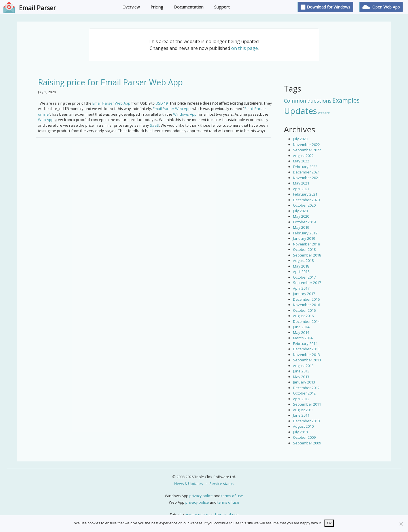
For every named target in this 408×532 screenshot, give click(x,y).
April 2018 (301, 272)
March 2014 (303, 338)
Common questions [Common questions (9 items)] (308, 101)
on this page (245, 48)
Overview (131, 7)
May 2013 (301, 377)
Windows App (185, 114)
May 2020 (301, 216)
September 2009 (307, 443)
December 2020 (306, 200)
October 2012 (304, 393)
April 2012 (301, 399)
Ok (329, 523)
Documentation (189, 7)
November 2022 (306, 145)
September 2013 (307, 360)
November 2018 (306, 244)
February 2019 (305, 233)
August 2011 (303, 410)
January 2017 (304, 294)
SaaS (154, 125)
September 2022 (307, 150)
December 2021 (306, 172)
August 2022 (303, 156)
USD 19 (162, 103)
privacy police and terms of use (212, 514)
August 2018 (303, 260)
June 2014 (301, 327)
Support (222, 7)
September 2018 (307, 255)
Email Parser (37, 8)
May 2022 (301, 161)
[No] (401, 524)
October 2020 (304, 205)
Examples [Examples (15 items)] (346, 100)
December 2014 (306, 321)
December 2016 (306, 299)
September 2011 (307, 404)
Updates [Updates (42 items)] (300, 111)
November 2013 (306, 355)
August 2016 (303, 316)
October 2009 (304, 437)
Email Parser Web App (111, 103)
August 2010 (303, 426)
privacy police (201, 496)
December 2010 (306, 421)
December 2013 (306, 349)
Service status (222, 484)
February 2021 (305, 194)
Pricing (157, 7)
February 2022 (305, 167)
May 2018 (301, 266)
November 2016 (306, 305)
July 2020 (300, 211)
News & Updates (189, 484)
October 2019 (304, 222)
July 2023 (300, 139)
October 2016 (304, 310)
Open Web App (381, 7)
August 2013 (303, 366)
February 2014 (305, 344)
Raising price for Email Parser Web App (110, 82)
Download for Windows (326, 7)
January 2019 (304, 238)
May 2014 (301, 332)
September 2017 (307, 283)
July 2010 (300, 432)
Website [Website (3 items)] (324, 113)
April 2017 (301, 288)
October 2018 (304, 249)
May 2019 (301, 227)
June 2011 (301, 415)
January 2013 (304, 382)
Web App (46, 120)
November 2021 (306, 178)
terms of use (232, 496)
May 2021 (301, 183)
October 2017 (304, 277)
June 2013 (301, 371)
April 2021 (301, 189)
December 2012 (306, 388)
